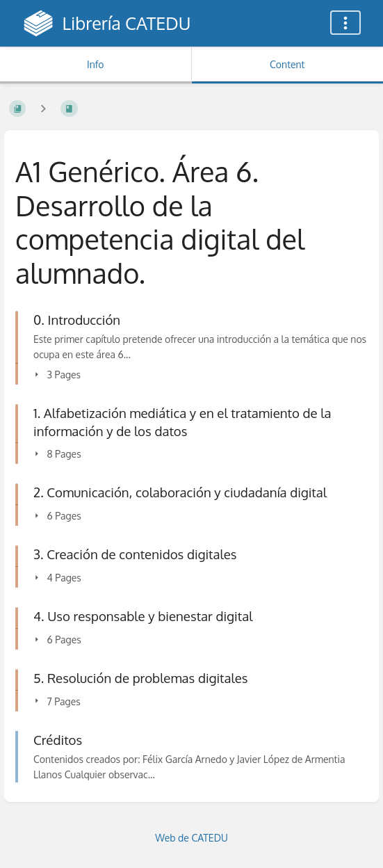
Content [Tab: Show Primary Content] (287, 64)
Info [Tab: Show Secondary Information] (96, 64)
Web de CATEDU (191, 838)
